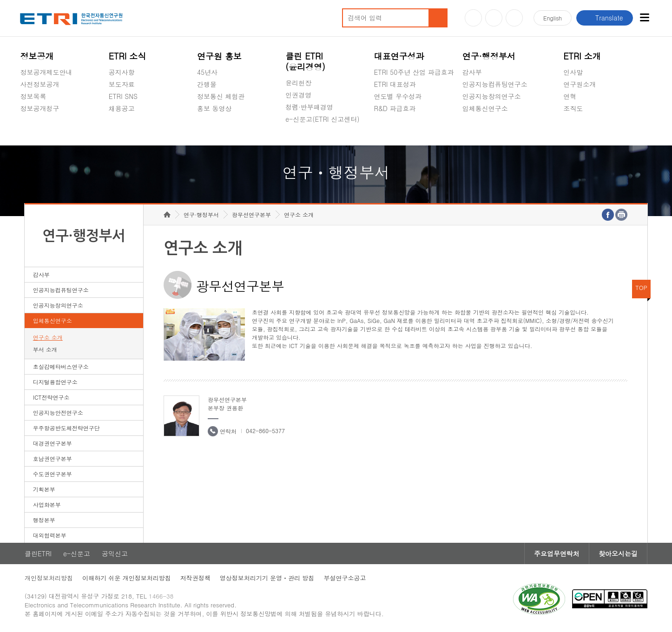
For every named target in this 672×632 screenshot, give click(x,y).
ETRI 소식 (128, 56)
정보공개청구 (40, 108)
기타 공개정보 (584, 130)
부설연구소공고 (345, 578)
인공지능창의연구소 (492, 96)
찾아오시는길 (618, 553)
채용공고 (122, 108)
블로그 (494, 18)
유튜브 (473, 18)
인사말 (573, 72)
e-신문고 (77, 553)
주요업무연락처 (557, 553)
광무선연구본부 (251, 214)
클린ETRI (38, 553)
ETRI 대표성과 (395, 84)
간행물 (207, 84)
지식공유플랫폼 (397, 130)
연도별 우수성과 (398, 96)
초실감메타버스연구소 (495, 130)
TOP (641, 287)
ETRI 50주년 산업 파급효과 (414, 72)
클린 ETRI (305, 61)
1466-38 (161, 596)
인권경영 (298, 95)
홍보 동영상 (214, 108)
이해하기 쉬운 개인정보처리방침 (127, 578)
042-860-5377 (265, 431)
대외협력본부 (50, 535)
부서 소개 (45, 349)
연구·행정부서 (489, 56)
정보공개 (37, 56)
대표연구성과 (399, 56)
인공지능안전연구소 (58, 412)
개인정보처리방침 (49, 578)
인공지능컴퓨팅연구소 (495, 84)
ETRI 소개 (582, 56)
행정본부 (44, 520)
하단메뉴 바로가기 (0, 0)
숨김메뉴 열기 (25, 119)
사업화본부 (47, 504)
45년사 (207, 72)
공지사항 (122, 72)
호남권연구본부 (53, 458)
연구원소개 (580, 84)
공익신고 (298, 141)
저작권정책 (195, 578)
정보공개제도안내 (46, 72)
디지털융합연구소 (55, 382)
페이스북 (514, 18)
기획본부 (44, 489)
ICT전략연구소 (51, 397)
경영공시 (33, 130)
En (553, 18)
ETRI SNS (123, 96)
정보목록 (33, 96)
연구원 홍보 (219, 56)
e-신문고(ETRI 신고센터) (322, 119)
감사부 (472, 72)
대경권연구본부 (53, 443)
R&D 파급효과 (395, 108)
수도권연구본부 (53, 474)
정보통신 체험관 (221, 96)
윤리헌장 (298, 83)
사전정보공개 (40, 84)
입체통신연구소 (485, 108)
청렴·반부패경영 (309, 107)
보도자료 (122, 84)
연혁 (570, 96)
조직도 (573, 108)
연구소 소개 (48, 337)
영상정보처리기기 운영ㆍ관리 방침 (267, 578)
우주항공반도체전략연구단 (66, 428)
